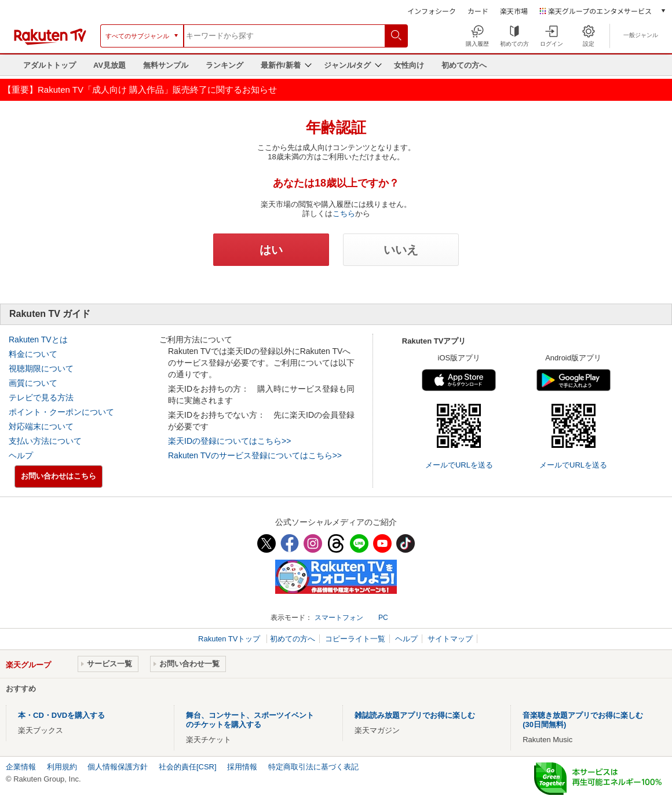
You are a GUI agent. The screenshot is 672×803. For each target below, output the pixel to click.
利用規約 (62, 767)
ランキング (224, 65)
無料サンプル (166, 65)
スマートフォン (339, 618)
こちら (344, 213)
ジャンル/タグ (348, 65)
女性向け (409, 65)
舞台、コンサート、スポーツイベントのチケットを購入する (250, 720)
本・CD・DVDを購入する (61, 715)
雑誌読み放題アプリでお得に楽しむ (415, 715)
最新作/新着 (281, 65)
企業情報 (21, 767)
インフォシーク (432, 11)
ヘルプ (21, 455)
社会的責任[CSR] (188, 767)
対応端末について (41, 426)
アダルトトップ (50, 65)
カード (478, 11)
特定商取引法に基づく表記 (313, 767)
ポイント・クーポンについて (61, 412)
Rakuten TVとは (38, 340)
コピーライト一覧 (355, 639)
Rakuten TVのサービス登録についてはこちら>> (255, 455)
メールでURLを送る (459, 465)
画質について (33, 383)
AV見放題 (109, 65)
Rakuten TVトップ (230, 639)
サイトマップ (450, 639)
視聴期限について (41, 368)
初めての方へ (464, 65)
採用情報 (242, 767)
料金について (33, 354)
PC (383, 618)
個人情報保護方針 (118, 767)
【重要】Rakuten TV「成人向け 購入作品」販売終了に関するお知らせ (140, 90)
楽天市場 (514, 11)
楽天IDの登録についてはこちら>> (229, 441)
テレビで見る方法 (41, 397)
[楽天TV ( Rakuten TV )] (50, 43)
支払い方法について (45, 441)
